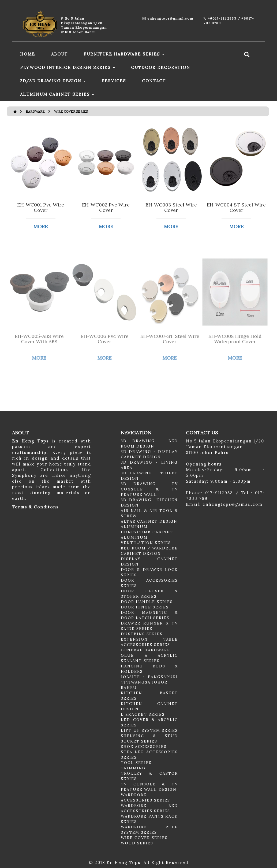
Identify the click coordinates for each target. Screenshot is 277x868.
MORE (40, 226)
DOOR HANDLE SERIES (147, 602)
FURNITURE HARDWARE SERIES (124, 54)
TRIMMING (133, 768)
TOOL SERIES (136, 763)
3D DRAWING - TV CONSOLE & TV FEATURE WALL (149, 489)
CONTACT (154, 81)
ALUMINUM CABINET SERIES (57, 94)
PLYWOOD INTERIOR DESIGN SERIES (68, 67)
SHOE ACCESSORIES (144, 747)
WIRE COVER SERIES (144, 838)
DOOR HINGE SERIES (145, 607)
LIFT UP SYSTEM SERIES (149, 730)
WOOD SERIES (137, 843)
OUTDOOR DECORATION (161, 67)
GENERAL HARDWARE (145, 650)
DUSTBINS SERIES (142, 634)
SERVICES (114, 81)
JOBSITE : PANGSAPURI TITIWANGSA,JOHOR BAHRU (149, 682)
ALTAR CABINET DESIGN (149, 521)
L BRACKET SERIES (143, 714)
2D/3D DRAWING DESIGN (53, 81)
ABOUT (59, 54)
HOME (28, 54)
